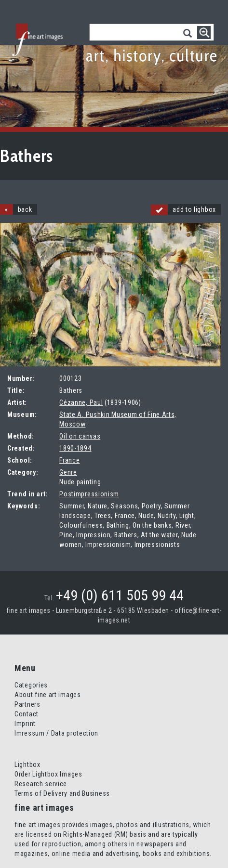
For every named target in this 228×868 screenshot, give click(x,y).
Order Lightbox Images (48, 774)
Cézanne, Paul (81, 402)
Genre (68, 472)
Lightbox (27, 764)
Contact (27, 714)
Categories (31, 685)
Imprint (25, 724)
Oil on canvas (80, 436)
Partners (27, 704)
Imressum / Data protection (56, 733)
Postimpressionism (89, 494)
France (69, 460)
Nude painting (80, 482)
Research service (41, 784)
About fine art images (48, 695)
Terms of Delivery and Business (62, 793)
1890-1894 (75, 448)
